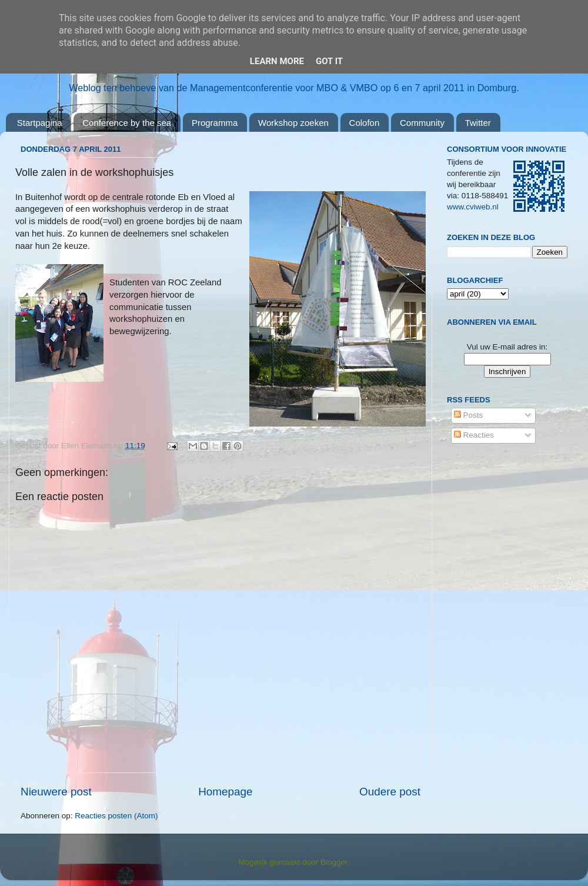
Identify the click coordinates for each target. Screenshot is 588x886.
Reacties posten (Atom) (116, 816)
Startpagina (40, 123)
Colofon (365, 123)
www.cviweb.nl (473, 207)
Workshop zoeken (293, 123)
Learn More (277, 61)
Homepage (225, 792)
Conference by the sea (127, 123)
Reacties (474, 435)
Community (422, 123)
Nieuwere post (56, 792)
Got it (329, 61)
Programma (215, 123)
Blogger (334, 862)
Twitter (478, 123)
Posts (469, 415)
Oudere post (390, 792)
